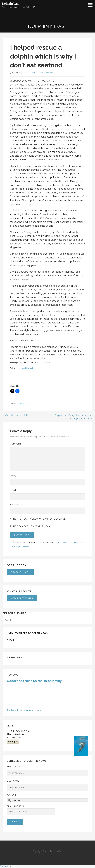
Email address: (31, 810)
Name (13, 476)
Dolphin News (25, 404)
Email (13, 490)
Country (12, 795)
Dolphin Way (11, 3)
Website (15, 504)
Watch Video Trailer (22, 598)
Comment (16, 444)
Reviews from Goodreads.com (24, 710)
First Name (13, 767)
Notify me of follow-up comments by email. (40, 519)
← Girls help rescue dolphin (16, 415)
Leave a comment (46, 73)
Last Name (13, 781)
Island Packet (27, 368)
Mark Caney (30, 73)
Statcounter (6, 866)
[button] (91, 5)
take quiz (13, 742)
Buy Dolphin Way (20, 572)
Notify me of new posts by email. (33, 526)
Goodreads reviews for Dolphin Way (34, 681)
